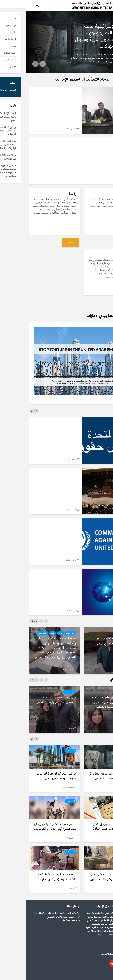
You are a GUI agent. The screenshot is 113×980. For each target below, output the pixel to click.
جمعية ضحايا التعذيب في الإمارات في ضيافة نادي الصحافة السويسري (34, 103)
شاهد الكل (8, 411)
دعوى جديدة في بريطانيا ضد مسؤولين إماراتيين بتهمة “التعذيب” (29, 700)
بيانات (35, 633)
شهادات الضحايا (99, 692)
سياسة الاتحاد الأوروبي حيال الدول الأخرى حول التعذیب (36, 582)
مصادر (50, 423)
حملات (27, 633)
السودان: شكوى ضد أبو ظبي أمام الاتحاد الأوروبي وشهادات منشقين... (84, 877)
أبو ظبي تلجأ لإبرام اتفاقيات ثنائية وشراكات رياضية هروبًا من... (31, 776)
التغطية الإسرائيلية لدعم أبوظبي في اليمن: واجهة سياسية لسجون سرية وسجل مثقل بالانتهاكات (78, 36)
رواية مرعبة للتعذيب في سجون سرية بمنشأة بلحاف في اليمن (87, 641)
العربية (106, 973)
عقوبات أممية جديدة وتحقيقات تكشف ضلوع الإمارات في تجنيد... (32, 877)
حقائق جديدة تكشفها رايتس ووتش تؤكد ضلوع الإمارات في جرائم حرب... (29, 826)
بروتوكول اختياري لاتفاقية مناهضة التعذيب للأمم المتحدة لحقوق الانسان (35, 483)
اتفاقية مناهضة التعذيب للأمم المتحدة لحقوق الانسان (35, 532)
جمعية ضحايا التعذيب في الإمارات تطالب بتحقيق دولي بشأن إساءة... (85, 826)
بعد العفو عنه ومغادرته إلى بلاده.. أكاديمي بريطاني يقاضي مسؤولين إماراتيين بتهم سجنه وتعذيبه (85, 702)
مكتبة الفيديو (43, 93)
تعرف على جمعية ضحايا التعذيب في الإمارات (79, 149)
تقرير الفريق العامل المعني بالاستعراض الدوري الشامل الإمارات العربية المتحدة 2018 (36, 433)
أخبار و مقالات (101, 19)
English (97, 973)
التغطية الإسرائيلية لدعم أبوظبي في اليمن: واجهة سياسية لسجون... (84, 776)
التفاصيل (99, 243)
